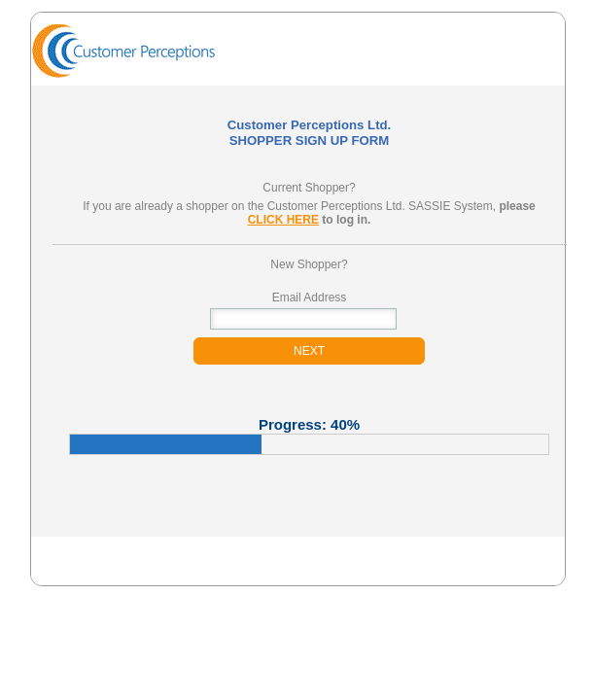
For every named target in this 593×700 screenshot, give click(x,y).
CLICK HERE (283, 220)
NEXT (309, 351)
